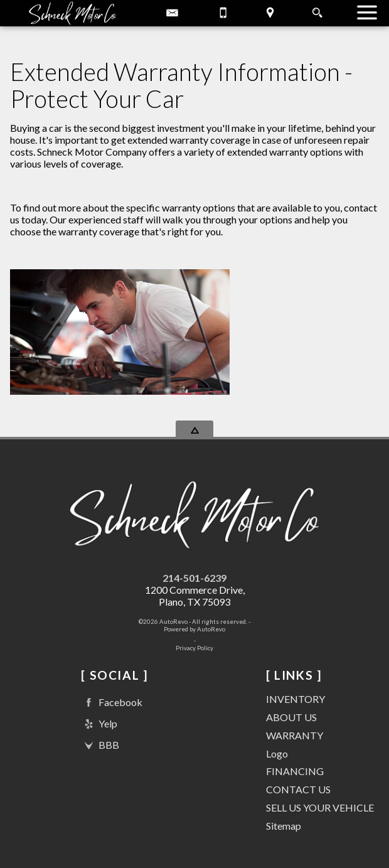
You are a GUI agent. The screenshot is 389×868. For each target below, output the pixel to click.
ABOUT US (291, 717)
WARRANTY (295, 735)
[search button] (317, 9)
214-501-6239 (194, 578)
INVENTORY (296, 699)
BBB (100, 745)
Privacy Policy (194, 648)
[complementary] (351, 830)
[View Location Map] (270, 13)
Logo (277, 753)
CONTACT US (298, 789)
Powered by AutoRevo (194, 629)
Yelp (99, 724)
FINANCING (295, 771)
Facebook (112, 703)
